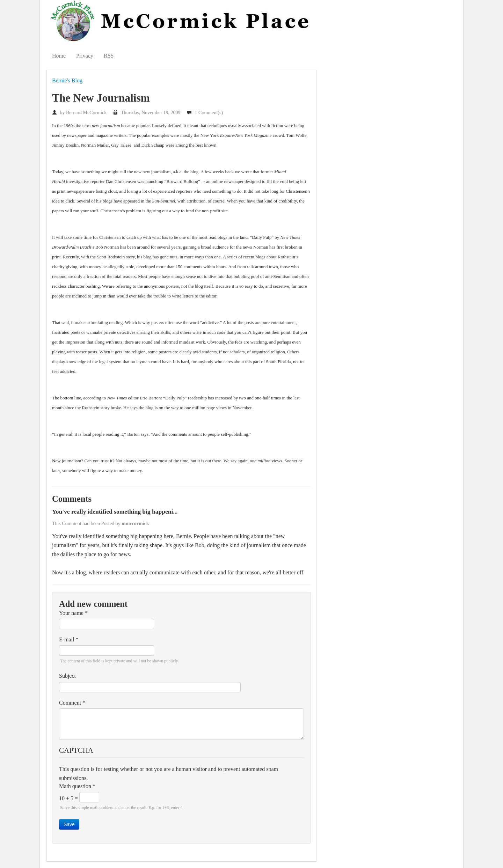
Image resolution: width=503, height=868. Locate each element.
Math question (77, 786)
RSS (109, 56)
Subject (67, 676)
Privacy (85, 56)
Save (69, 824)
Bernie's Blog (67, 80)
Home (59, 56)
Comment (72, 703)
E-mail (69, 639)
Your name (73, 613)
